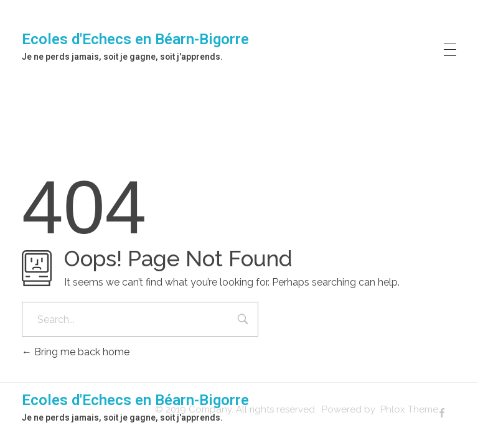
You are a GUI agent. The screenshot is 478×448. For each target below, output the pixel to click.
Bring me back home (76, 352)
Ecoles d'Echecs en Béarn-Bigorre (135, 39)
